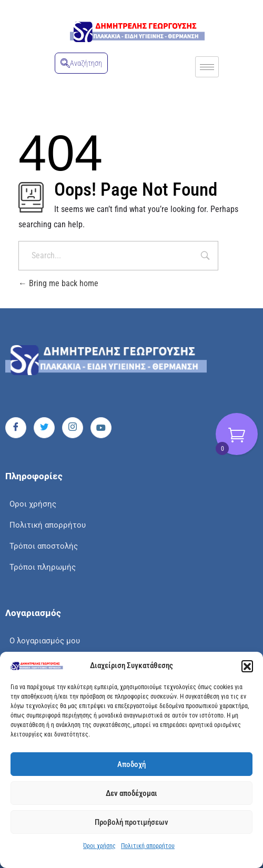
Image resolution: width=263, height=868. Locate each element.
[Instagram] (73, 428)
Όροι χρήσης (99, 846)
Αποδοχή (131, 764)
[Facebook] (16, 428)
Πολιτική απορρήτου (148, 846)
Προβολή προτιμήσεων (131, 822)
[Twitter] (44, 428)
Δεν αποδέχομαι (131, 793)
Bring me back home (58, 283)
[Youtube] (101, 428)
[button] (247, 666)
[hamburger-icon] (207, 67)
